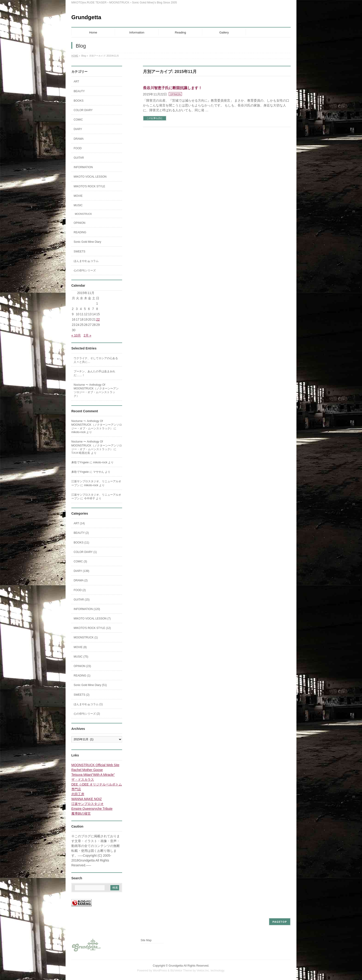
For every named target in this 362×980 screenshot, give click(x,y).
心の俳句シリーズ (85, 270)
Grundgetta (86, 17)
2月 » (87, 335)
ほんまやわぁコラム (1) (88, 704)
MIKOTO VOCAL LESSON (90, 177)
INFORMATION (83, 167)
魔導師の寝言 (81, 813)
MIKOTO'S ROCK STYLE (89, 186)
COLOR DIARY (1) (85, 552)
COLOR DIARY (83, 110)
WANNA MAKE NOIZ (87, 799)
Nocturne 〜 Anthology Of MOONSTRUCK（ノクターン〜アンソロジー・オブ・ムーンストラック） (96, 390)
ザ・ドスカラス (83, 780)
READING (80, 232)
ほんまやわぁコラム (86, 261)
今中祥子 (90, 498)
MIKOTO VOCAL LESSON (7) (92, 619)
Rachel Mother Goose (87, 770)
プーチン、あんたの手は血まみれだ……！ (94, 373)
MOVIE (78, 196)
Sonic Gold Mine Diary (87, 242)
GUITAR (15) (82, 600)
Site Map (146, 940)
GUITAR (79, 158)
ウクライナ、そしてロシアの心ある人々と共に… (96, 360)
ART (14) (79, 523)
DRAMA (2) (81, 580)
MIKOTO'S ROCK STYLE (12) (92, 628)
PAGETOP (280, 922)
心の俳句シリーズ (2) (87, 714)
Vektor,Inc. (203, 971)
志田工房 (78, 794)
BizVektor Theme (181, 971)
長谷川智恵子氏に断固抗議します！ (172, 88)
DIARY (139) (81, 571)
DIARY (78, 129)
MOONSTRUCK (83, 214)
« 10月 (76, 335)
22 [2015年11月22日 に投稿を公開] (98, 319)
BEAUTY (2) (81, 533)
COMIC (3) (80, 561)
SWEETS (80, 252)
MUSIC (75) (81, 657)
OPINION (175, 94)
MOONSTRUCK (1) (86, 637)
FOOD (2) (80, 590)
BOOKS (79, 101)
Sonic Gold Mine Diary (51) (90, 685)
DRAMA (79, 139)
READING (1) (82, 676)
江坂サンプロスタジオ (87, 804)
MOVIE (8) (80, 647)
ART (76, 82)
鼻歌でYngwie (80, 462)
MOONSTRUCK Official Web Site (95, 765)
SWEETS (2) (82, 695)
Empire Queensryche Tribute (92, 809)
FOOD (78, 148)
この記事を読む (155, 118)
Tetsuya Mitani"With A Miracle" (93, 775)
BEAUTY (79, 91)
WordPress (160, 971)
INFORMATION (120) (87, 609)
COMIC (78, 120)
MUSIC (78, 205)
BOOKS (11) (81, 543)
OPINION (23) (82, 666)
